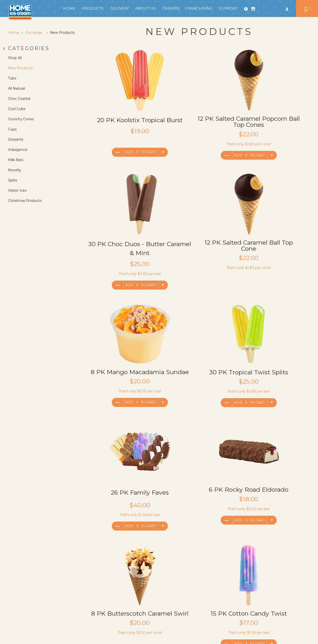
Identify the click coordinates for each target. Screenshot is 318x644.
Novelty (15, 170)
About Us (145, 8)
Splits (13, 180)
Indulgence (18, 150)
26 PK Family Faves (123, 375)
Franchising (199, 8)
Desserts (16, 139)
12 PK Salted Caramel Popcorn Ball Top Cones (198, 125)
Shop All (15, 58)
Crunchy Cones (21, 119)
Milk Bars (16, 160)
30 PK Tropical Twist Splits (273, 252)
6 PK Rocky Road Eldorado (198, 375)
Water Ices (17, 190)
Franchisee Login (82, 591)
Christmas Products (25, 201)
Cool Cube (17, 109)
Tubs (12, 78)
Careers (171, 8)
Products (93, 8)
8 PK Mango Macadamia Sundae (198, 251)
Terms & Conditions (84, 584)
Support (228, 8)
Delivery (119, 8)
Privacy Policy (79, 577)
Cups (12, 129)
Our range (34, 33)
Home (69, 8)
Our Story (126, 591)
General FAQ (78, 599)
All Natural (17, 88)
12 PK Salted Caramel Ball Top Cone (123, 252)
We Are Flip (303, 625)
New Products (20, 68)
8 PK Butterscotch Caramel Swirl (273, 375)
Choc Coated (19, 99)
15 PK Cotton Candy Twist (123, 499)
